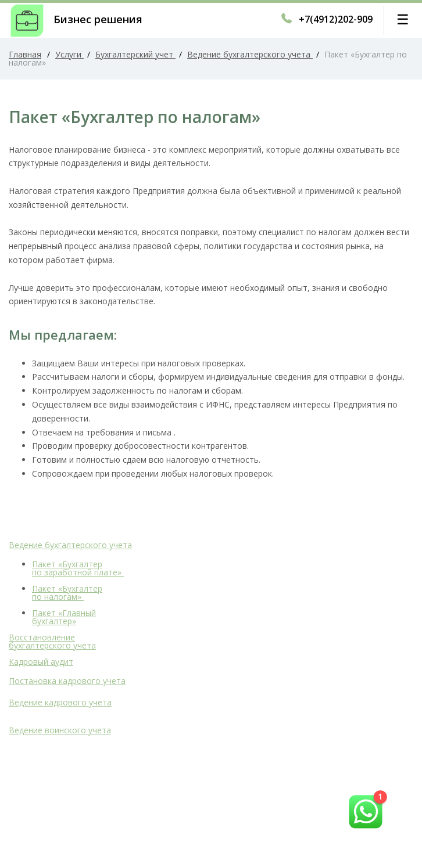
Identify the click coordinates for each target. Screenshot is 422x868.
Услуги (69, 54)
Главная (25, 54)
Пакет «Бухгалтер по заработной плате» (78, 568)
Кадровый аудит (41, 662)
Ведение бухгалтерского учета (250, 54)
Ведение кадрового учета (60, 702)
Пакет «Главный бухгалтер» (64, 617)
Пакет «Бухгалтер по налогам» (67, 593)
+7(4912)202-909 (336, 19)
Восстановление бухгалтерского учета (52, 641)
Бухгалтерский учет (135, 54)
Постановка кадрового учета (67, 681)
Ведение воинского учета (60, 730)
